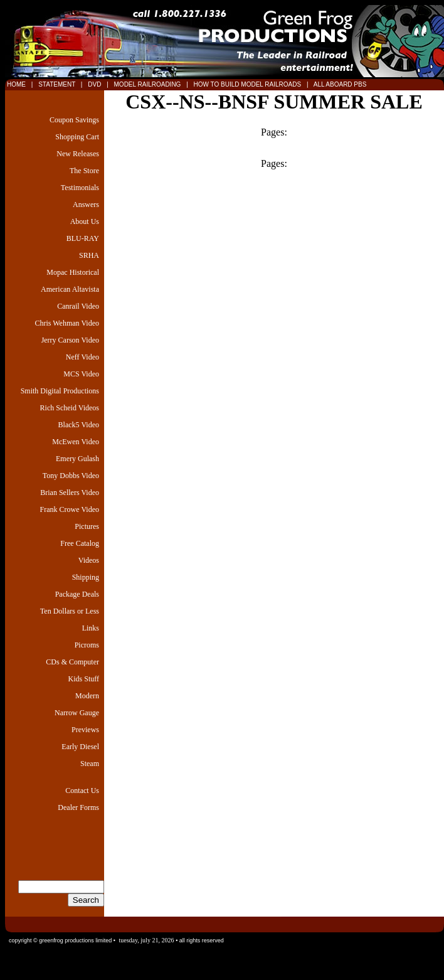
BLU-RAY (83, 238)
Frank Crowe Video (70, 509)
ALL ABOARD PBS (339, 84)
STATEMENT (56, 84)
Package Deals (77, 594)
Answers (86, 205)
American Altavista (70, 289)
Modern (87, 696)
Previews (85, 730)
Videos (89, 560)
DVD (95, 84)
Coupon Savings (74, 120)
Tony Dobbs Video (71, 476)
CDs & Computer (72, 662)
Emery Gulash (77, 459)
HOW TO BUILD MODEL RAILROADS (248, 84)
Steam (90, 764)
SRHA (89, 255)
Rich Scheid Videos (70, 408)
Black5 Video (79, 425)
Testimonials (80, 188)
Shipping (86, 577)
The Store (84, 171)
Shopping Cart (77, 137)
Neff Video (82, 357)
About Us (85, 221)
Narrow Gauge (77, 713)
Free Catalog (80, 543)
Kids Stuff (84, 679)
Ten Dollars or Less (70, 611)
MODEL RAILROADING (149, 84)
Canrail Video (78, 306)
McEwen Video (76, 442)
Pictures (87, 526)
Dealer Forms (78, 807)
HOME (16, 84)
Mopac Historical (73, 272)
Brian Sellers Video (70, 493)
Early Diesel (80, 747)
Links (91, 628)
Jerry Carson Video (70, 340)
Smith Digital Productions (60, 391)
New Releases (78, 154)
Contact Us (82, 791)
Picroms (87, 645)
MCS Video (81, 374)
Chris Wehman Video (67, 323)
